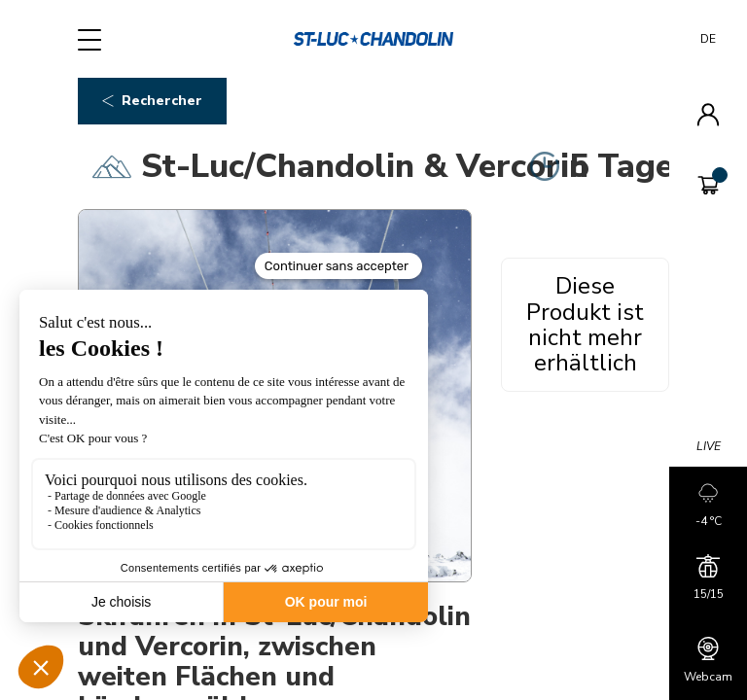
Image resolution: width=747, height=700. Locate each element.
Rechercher (152, 101)
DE (708, 39)
